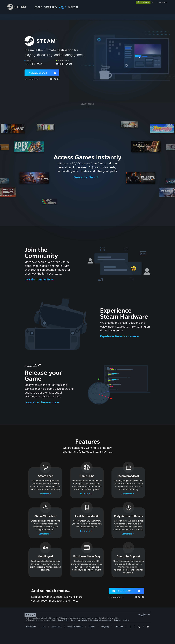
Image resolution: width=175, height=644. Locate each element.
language (162, 2)
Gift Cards (119, 627)
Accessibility (83, 620)
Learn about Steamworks (41, 402)
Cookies (126, 620)
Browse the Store (85, 177)
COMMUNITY (51, 7)
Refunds (117, 620)
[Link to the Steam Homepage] (19, 9)
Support (92, 627)
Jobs (44, 627)
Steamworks (56, 627)
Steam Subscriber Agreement (101, 620)
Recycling (105, 627)
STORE (38, 7)
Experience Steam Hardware (118, 336)
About (63, 7)
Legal (73, 620)
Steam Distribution (75, 627)
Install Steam (37, 73)
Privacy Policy (63, 620)
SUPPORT (73, 7)
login (154, 2)
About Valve (31, 627)
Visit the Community (38, 279)
